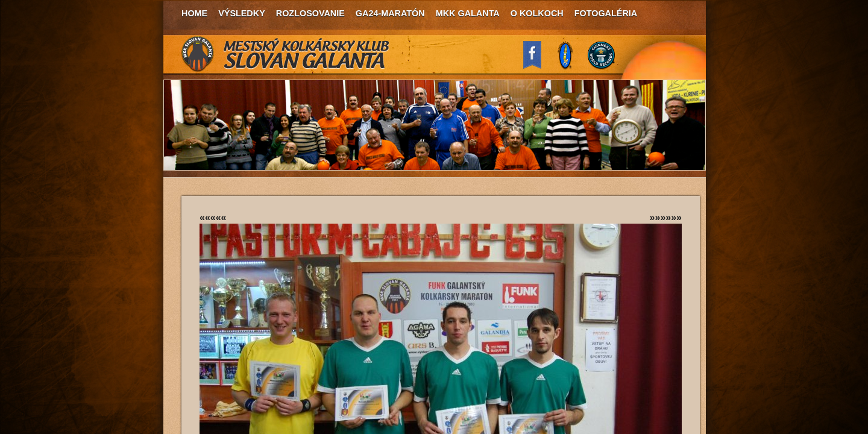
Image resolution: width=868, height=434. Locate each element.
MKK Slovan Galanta (286, 54)
